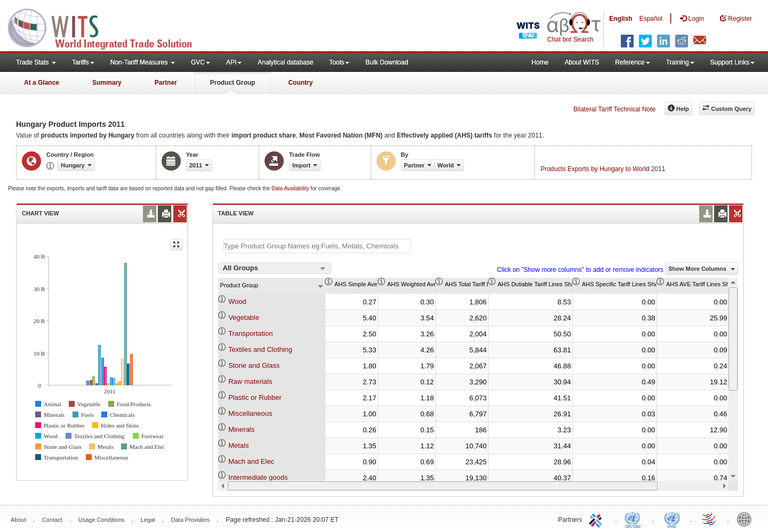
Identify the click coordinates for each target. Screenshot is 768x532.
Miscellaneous (250, 413)
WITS (107, 27)
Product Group (233, 83)
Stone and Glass (254, 365)
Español (651, 19)
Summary (107, 83)
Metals (238, 445)
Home (540, 62)
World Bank (747, 519)
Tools (339, 62)
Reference (632, 62)
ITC (597, 519)
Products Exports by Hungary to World (595, 169)
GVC (201, 62)
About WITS (582, 62)
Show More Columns (702, 269)
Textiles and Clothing (260, 349)
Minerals (241, 429)
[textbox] (317, 246)
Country (300, 83)
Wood (237, 301)
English (621, 19)
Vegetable (244, 317)
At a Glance (42, 83)
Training (680, 62)
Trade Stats (36, 62)
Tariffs (83, 62)
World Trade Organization (709, 519)
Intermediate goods (258, 477)
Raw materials (250, 381)
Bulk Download (387, 62)
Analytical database (285, 62)
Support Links (733, 62)
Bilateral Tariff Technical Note (614, 109)
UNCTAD (635, 519)
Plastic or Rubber (255, 397)
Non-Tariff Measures (143, 62)
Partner (166, 83)
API (234, 62)
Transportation (250, 333)
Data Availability (291, 188)
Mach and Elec (251, 461)
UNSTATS (672, 519)
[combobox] (275, 268)
